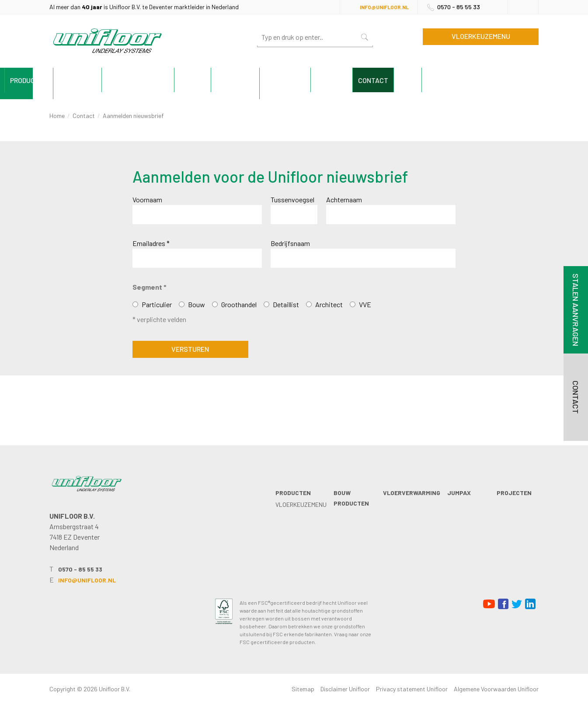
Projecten (318, 80)
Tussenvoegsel (292, 199)
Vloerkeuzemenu (481, 36)
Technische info (380, 80)
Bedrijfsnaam (290, 243)
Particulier (157, 304)
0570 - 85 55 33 (459, 7)
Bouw (197, 304)
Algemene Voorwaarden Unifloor (496, 689)
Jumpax (272, 80)
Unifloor (439, 80)
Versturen (190, 349)
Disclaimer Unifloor (345, 689)
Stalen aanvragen (576, 310)
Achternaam (344, 199)
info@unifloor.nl (384, 7)
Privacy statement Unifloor (412, 689)
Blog (523, 80)
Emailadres (151, 243)
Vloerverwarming (213, 80)
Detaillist (286, 304)
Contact (484, 80)
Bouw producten (138, 80)
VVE (365, 304)
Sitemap (303, 689)
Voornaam (147, 199)
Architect (329, 304)
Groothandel (239, 304)
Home (57, 116)
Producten (76, 80)
